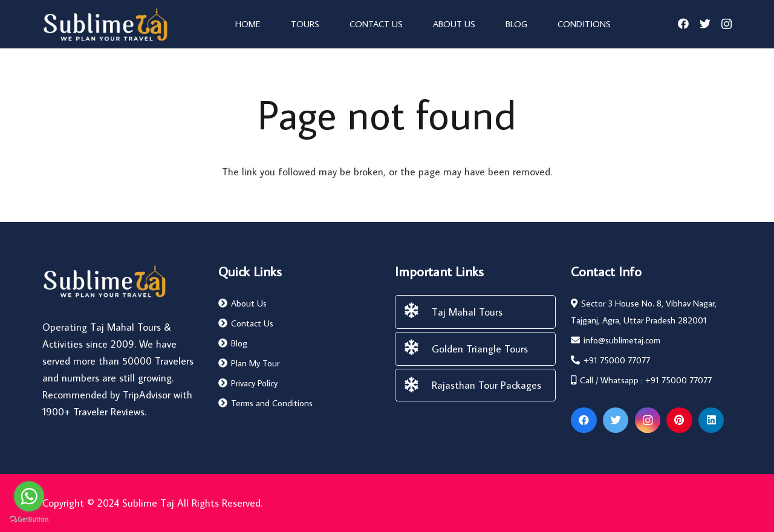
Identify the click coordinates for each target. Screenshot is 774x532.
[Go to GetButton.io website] (29, 520)
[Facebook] (683, 24)
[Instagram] (727, 24)
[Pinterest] (679, 420)
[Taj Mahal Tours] (417, 312)
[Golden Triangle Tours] (417, 349)
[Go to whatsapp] (29, 496)
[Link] (105, 24)
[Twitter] (705, 24)
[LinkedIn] (711, 420)
